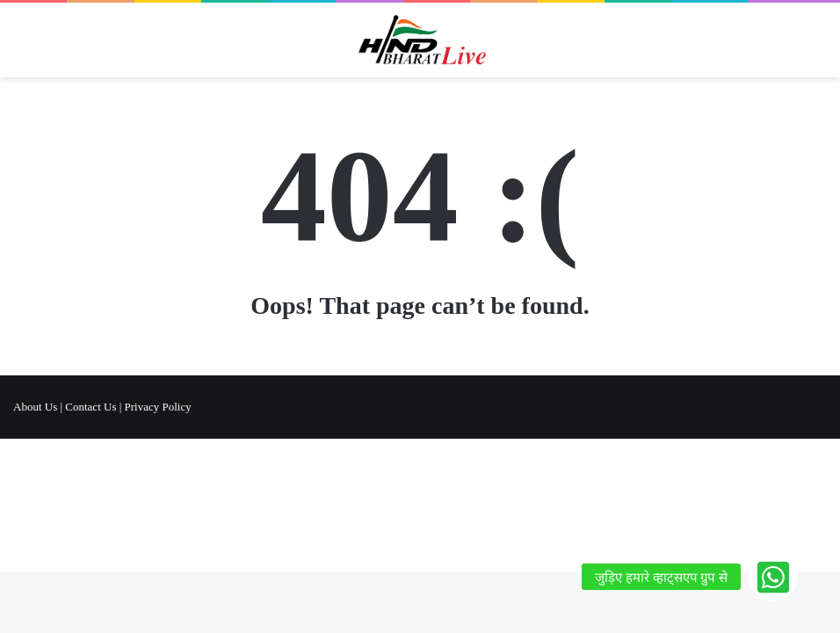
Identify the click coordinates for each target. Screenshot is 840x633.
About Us (35, 407)
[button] (773, 577)
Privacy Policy (158, 407)
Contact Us (91, 407)
